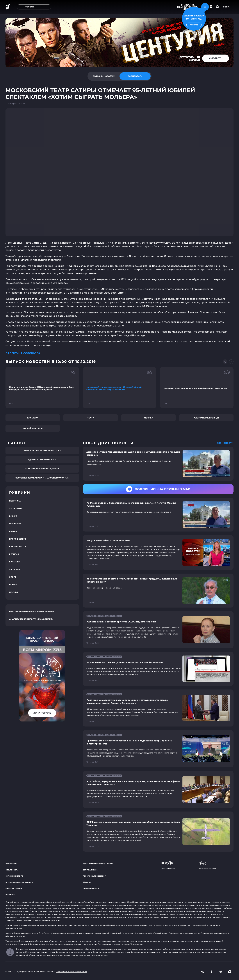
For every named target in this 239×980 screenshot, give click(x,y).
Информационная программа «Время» (32, 611)
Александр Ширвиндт (206, 418)
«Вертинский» (70, 917)
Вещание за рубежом (207, 865)
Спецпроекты (12, 870)
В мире (13, 516)
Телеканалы (136, 944)
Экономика (16, 508)
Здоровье (15, 569)
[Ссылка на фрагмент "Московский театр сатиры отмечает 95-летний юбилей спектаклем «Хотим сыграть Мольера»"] (120, 388)
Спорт (13, 577)
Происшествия (18, 539)
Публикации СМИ (91, 888)
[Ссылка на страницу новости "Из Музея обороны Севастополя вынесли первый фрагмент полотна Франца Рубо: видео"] (158, 515)
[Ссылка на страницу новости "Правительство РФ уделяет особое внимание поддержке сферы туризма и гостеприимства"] (158, 749)
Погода (13, 585)
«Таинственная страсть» (89, 917)
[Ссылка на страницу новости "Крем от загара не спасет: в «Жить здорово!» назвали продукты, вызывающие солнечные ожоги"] (158, 591)
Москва (149, 418)
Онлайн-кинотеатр (14, 876)
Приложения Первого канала (19, 882)
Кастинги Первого (14, 888)
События (87, 882)
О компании (11, 864)
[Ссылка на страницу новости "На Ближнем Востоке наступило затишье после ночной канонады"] (158, 669)
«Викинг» (36, 917)
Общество (15, 524)
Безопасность (18, 547)
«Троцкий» (46, 917)
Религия (14, 554)
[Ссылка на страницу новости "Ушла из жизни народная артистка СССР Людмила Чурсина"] (158, 630)
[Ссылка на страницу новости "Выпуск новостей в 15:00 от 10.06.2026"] (158, 553)
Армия (13, 531)
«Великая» (57, 917)
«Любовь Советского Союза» (202, 914)
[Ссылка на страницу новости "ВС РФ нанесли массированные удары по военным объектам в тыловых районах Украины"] (158, 832)
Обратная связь (90, 870)
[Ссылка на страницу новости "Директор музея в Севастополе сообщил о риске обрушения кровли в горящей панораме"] (158, 464)
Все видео (10, 894)
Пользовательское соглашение (98, 864)
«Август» (183, 914)
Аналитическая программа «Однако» (31, 619)
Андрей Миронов (33, 428)
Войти (227, 7)
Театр (91, 418)
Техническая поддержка (95, 876)
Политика (15, 501)
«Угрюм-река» (23, 917)
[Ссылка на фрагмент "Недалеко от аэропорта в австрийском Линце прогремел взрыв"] (197, 388)
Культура (33, 418)
